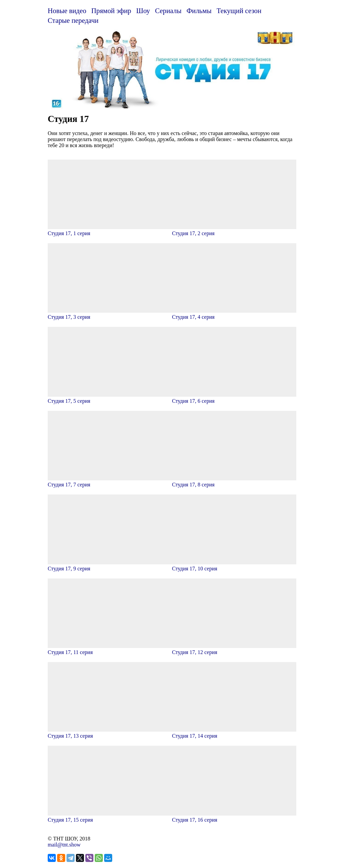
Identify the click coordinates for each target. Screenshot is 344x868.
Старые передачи (73, 20)
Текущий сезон (239, 11)
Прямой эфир (111, 11)
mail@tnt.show (64, 845)
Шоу (143, 11)
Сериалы (168, 11)
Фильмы (199, 11)
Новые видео (67, 11)
